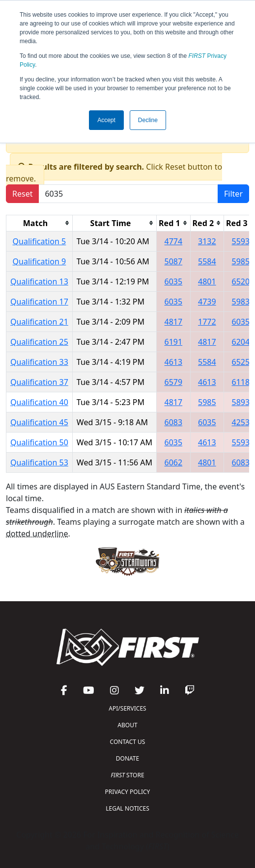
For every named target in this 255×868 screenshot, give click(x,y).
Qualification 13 (39, 281)
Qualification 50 (39, 442)
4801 (207, 281)
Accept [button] (106, 120)
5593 (241, 241)
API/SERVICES (127, 708)
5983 (241, 302)
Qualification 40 (39, 402)
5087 (174, 261)
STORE (127, 775)
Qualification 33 (39, 362)
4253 (241, 422)
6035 (174, 281)
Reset (22, 194)
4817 (174, 322)
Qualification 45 (39, 422)
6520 (241, 281)
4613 (174, 362)
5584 (207, 261)
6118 (241, 382)
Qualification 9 (40, 261)
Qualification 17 (39, 302)
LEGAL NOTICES (127, 808)
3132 (207, 241)
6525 (241, 362)
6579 (174, 382)
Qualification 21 (39, 322)
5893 (241, 402)
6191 (174, 342)
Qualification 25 (39, 342)
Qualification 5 (40, 241)
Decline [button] (148, 120)
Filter (233, 194)
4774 (174, 241)
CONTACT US (128, 742)
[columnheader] (40, 223)
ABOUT (127, 725)
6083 (174, 422)
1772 (207, 322)
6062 (174, 462)
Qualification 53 (39, 462)
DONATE (127, 758)
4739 (207, 302)
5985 (241, 261)
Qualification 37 (39, 382)
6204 (241, 342)
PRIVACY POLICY (128, 792)
